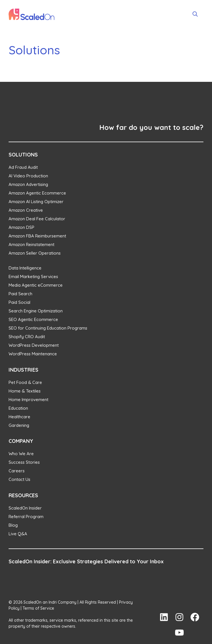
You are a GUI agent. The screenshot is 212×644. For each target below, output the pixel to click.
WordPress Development (34, 345)
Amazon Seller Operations (35, 253)
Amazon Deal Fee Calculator (37, 219)
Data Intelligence (25, 268)
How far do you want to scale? (151, 127)
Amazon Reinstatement (31, 244)
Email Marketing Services (33, 277)
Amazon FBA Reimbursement (37, 236)
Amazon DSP (21, 227)
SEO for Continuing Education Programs (48, 328)
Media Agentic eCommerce (36, 285)
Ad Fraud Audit (23, 167)
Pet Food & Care (25, 382)
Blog (13, 525)
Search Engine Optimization (36, 311)
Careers (17, 471)
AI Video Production (28, 176)
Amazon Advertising (28, 184)
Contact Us (19, 479)
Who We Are (21, 454)
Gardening (19, 425)
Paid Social (19, 302)
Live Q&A (18, 534)
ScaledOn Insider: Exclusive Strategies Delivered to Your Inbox (86, 561)
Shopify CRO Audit (27, 337)
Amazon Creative (26, 210)
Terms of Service (38, 608)
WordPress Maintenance (33, 354)
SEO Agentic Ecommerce (33, 319)
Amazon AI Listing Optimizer (36, 202)
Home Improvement (28, 400)
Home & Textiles (25, 391)
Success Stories (24, 462)
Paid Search (20, 294)
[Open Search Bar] (195, 14)
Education (18, 408)
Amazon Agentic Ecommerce (37, 193)
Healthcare (19, 417)
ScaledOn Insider (25, 508)
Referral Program (26, 517)
